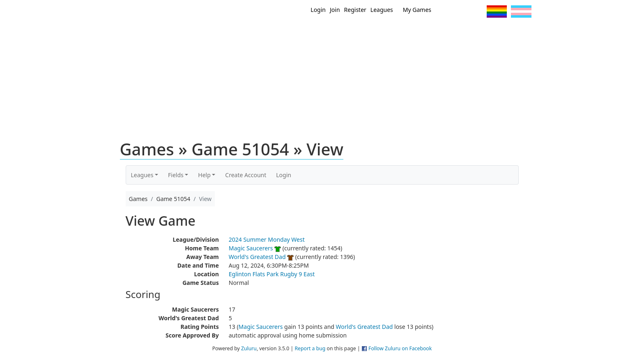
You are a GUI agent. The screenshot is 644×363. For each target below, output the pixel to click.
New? (302, 32)
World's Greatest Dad (257, 257)
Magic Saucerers (251, 248)
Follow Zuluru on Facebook (400, 348)
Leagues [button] (142, 175)
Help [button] (204, 175)
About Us (509, 32)
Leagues (382, 10)
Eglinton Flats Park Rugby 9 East (272, 274)
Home (269, 32)
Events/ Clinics (392, 32)
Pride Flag (497, 12)
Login (318, 10)
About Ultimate (455, 32)
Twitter (447, 12)
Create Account (246, 175)
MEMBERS (339, 32)
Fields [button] (176, 175)
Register (355, 10)
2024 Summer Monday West (267, 239)
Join (335, 10)
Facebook (462, 12)
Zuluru (249, 348)
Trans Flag (521, 12)
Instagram (477, 12)
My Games (417, 10)
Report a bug (310, 348)
